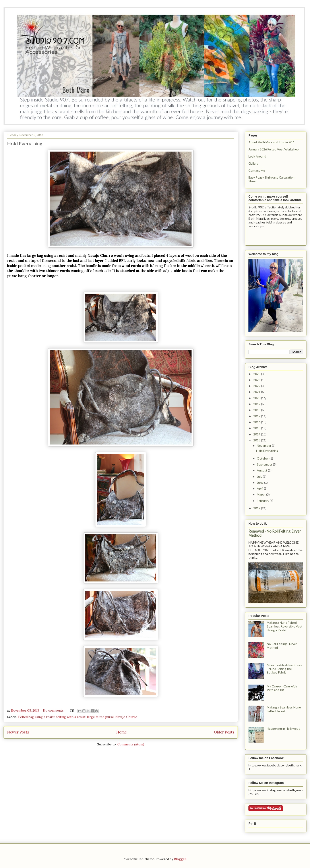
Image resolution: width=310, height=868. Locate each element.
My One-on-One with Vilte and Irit (282, 688)
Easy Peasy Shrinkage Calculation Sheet (271, 179)
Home (121, 732)
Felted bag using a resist (36, 717)
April (260, 488)
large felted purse (100, 717)
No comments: (54, 710)
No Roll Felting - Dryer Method (282, 646)
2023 (257, 380)
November (264, 446)
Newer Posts (18, 732)
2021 (257, 392)
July (260, 476)
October (263, 458)
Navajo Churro (126, 717)
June (261, 482)
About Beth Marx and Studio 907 (271, 142)
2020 (257, 398)
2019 (257, 404)
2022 (257, 386)
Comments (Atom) (131, 744)
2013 (257, 440)
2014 (257, 434)
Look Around (257, 156)
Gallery (253, 163)
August (262, 470)
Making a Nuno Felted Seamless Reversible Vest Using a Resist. (285, 626)
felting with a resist (71, 717)
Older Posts (224, 732)
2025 (257, 374)
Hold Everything (25, 143)
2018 (257, 410)
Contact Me (257, 170)
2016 (257, 422)
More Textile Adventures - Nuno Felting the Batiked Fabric (284, 669)
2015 (257, 428)
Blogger (180, 859)
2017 (257, 416)
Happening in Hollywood (284, 728)
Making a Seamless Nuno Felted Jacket (284, 709)
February (263, 501)
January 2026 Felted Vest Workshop (274, 149)
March (262, 494)
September (265, 464)
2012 (257, 508)
